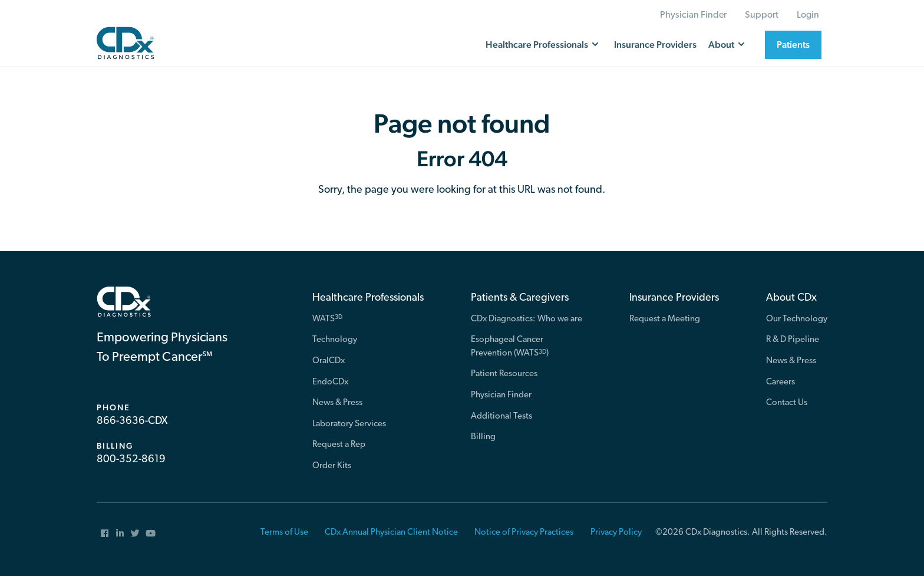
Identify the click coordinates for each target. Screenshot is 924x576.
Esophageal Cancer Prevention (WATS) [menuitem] (510, 347)
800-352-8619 (131, 460)
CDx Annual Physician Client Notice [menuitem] (391, 533)
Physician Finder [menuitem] (693, 15)
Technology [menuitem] (335, 340)
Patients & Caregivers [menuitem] (520, 298)
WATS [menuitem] (327, 319)
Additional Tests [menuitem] (501, 417)
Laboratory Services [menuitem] (349, 424)
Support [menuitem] (762, 15)
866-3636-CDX (132, 421)
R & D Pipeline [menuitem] (793, 340)
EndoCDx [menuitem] (330, 382)
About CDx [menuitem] (791, 298)
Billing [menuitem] (483, 437)
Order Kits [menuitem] (332, 466)
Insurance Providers (655, 45)
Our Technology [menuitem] (797, 319)
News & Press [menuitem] (337, 403)
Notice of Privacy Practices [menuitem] (524, 533)
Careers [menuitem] (781, 382)
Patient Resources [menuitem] (504, 374)
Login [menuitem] (808, 15)
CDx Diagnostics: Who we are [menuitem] (527, 319)
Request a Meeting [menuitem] (665, 319)
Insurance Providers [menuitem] (674, 298)
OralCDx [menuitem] (329, 361)
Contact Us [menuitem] (787, 403)
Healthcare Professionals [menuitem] (368, 298)
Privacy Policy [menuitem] (616, 533)
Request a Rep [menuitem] (339, 445)
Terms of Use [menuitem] (284, 533)
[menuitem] (104, 533)
